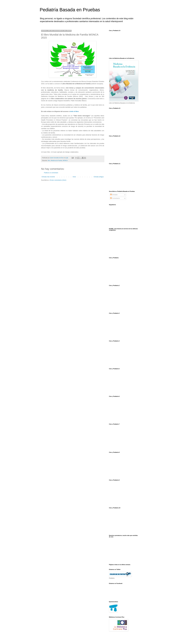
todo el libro (74, 111)
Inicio (74, 177)
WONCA (65, 160)
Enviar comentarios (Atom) (58, 180)
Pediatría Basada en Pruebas (70, 10)
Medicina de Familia (56, 160)
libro (49, 160)
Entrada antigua (99, 177)
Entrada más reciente (48, 177)
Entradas (114, 195)
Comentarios (115, 198)
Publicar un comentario (51, 173)
